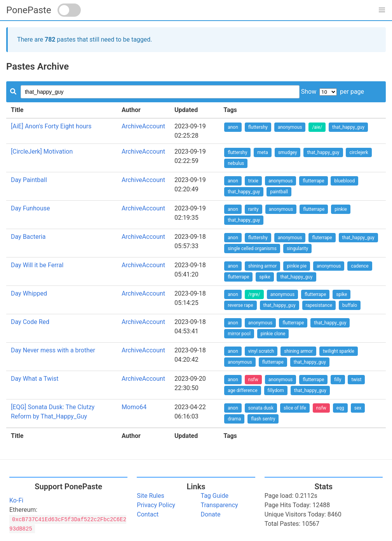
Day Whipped (29, 293)
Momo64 (134, 407)
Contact (148, 514)
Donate (211, 514)
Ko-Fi (16, 500)
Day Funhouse (30, 208)
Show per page (333, 92)
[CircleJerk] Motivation (42, 151)
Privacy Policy (156, 505)
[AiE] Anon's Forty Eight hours (51, 126)
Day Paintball (29, 180)
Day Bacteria (28, 237)
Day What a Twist (35, 379)
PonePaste (29, 10)
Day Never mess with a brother (53, 350)
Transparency (220, 505)
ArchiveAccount (143, 126)
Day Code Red (30, 322)
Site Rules (150, 496)
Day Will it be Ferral (37, 265)
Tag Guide (215, 496)
